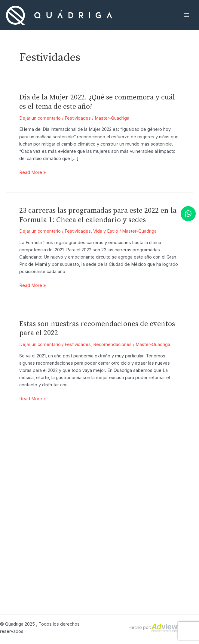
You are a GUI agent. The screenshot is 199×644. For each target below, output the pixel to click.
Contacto (181, 476)
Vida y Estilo (106, 231)
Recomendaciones (112, 344)
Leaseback (127, 504)
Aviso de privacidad (180, 528)
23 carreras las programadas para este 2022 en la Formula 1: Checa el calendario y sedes (98, 215)
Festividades (78, 118)
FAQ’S (181, 486)
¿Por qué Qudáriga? (126, 528)
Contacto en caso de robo (181, 545)
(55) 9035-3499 (73, 536)
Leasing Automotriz (126, 490)
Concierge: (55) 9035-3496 (73, 550)
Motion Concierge (127, 476)
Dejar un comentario (40, 118)
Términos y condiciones (180, 510)
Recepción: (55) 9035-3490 (73, 504)
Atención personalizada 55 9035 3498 (73, 483)
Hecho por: (153, 627)
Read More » (32, 172)
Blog (181, 497)
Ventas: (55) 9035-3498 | (73, 522)
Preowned (127, 514)
